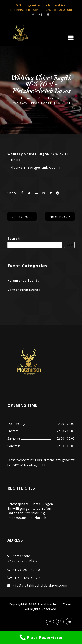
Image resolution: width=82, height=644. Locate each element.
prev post (22, 217)
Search (14, 238)
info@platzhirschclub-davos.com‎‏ (40, 585)
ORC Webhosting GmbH (29, 465)
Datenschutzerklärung (26, 513)
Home (26, 98)
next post (60, 217)
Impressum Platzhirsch (27, 518)
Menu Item (47, 98)
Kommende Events (23, 280)
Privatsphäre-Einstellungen (30, 504)
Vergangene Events (24, 290)
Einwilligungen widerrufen (29, 508)
